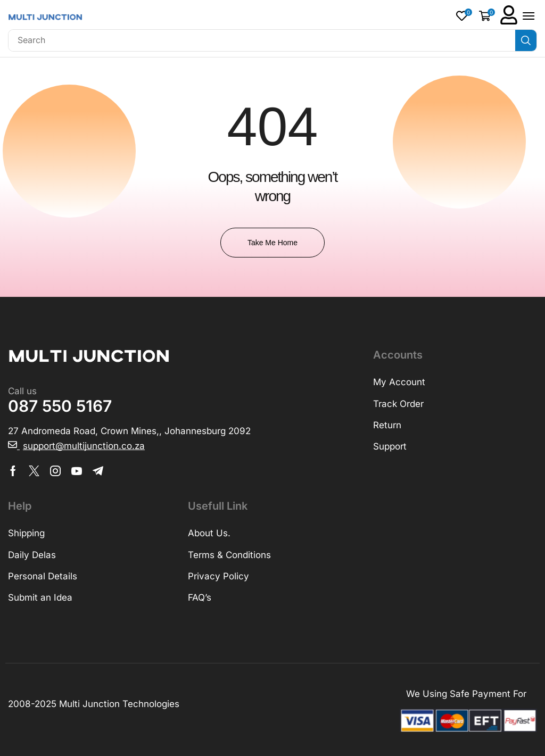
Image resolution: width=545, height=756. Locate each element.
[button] (464, 16)
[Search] (526, 40)
